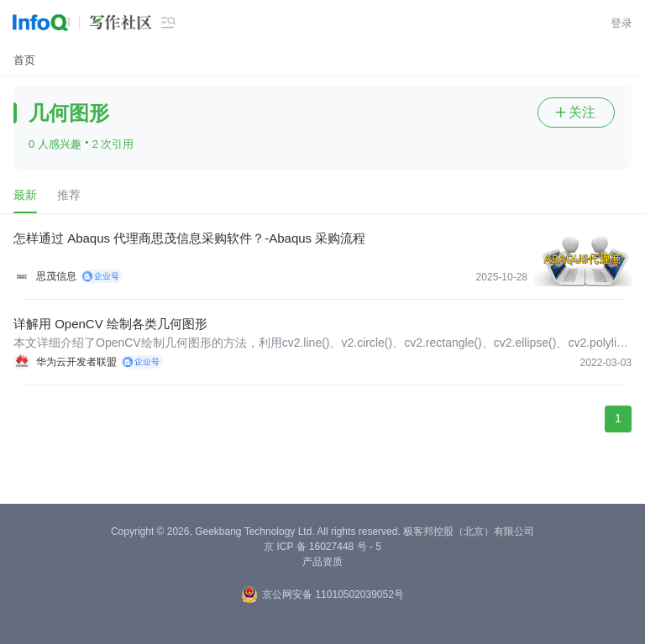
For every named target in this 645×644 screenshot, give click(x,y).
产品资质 (322, 562)
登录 (621, 23)
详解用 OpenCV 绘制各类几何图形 (110, 324)
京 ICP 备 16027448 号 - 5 (322, 547)
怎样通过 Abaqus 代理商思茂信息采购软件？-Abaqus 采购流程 (189, 238)
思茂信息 (56, 276)
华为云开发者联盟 (76, 362)
